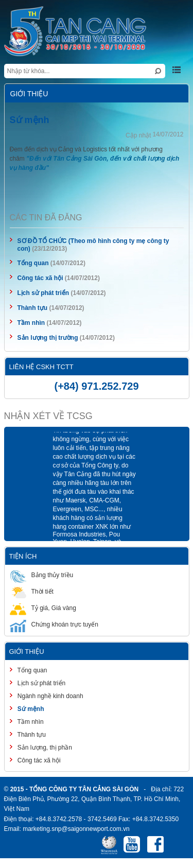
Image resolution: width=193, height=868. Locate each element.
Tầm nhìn (31, 323)
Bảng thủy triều (42, 575)
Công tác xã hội (40, 278)
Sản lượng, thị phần (44, 748)
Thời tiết (32, 591)
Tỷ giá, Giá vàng (43, 608)
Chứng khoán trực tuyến (54, 624)
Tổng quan (33, 263)
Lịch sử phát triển (43, 293)
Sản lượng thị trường (48, 338)
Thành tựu (33, 308)
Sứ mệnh (30, 709)
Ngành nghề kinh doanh (50, 696)
